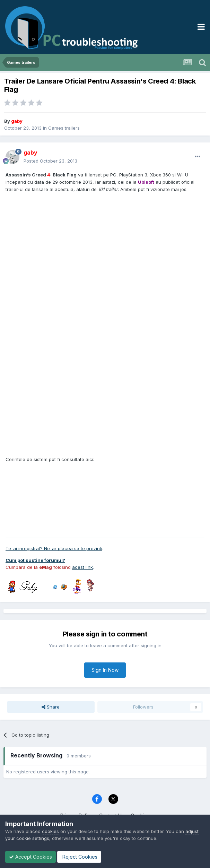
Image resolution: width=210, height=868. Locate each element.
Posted (50, 161)
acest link (82, 567)
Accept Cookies (30, 857)
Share (51, 707)
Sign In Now (105, 670)
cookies (50, 831)
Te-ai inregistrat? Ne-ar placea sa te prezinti (54, 548)
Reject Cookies (79, 857)
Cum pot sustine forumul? (35, 560)
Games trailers (64, 128)
